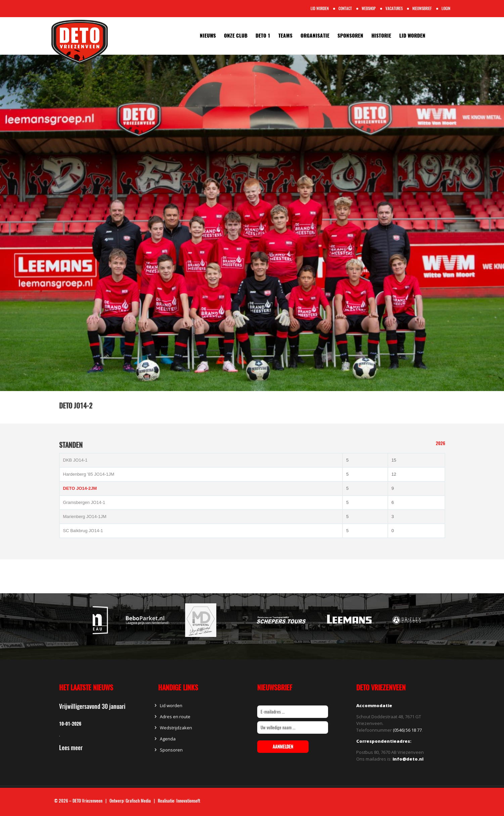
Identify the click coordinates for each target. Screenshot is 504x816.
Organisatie (315, 36)
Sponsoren (350, 36)
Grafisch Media (138, 801)
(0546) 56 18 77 (407, 730)
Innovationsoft (188, 801)
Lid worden (412, 36)
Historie (381, 36)
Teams (285, 36)
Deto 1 (263, 36)
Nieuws (208, 36)
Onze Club (236, 36)
